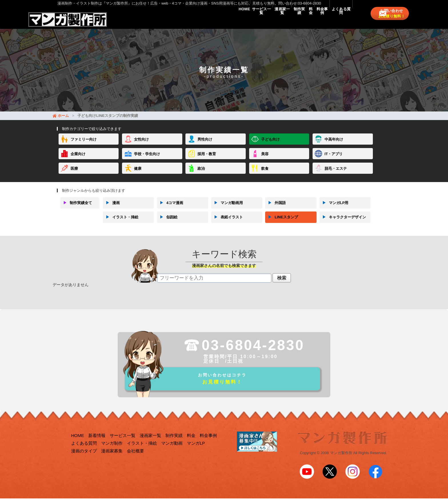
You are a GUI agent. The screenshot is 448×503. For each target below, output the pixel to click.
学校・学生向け (147, 159)
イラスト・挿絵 (121, 223)
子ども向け (270, 145)
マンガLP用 (334, 208)
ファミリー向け (84, 145)
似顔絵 (167, 223)
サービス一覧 (195, 21)
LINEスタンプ (282, 223)
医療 (74, 174)
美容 (265, 159)
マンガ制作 (112, 452)
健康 (138, 174)
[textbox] (214, 284)
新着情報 (97, 444)
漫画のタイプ (84, 459)
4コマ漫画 (170, 208)
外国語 (275, 208)
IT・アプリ (334, 159)
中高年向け (334, 145)
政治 (201, 174)
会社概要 (135, 459)
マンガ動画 (172, 452)
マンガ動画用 (227, 208)
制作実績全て (76, 208)
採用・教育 (207, 159)
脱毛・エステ (336, 174)
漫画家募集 (112, 459)
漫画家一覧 (228, 21)
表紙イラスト (227, 223)
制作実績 (257, 21)
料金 (280, 21)
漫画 (111, 208)
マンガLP (196, 452)
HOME (166, 21)
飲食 (265, 174)
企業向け (78, 159)
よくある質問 (335, 21)
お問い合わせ (395, 21)
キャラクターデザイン (343, 223)
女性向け (141, 145)
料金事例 (304, 21)
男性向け (205, 145)
